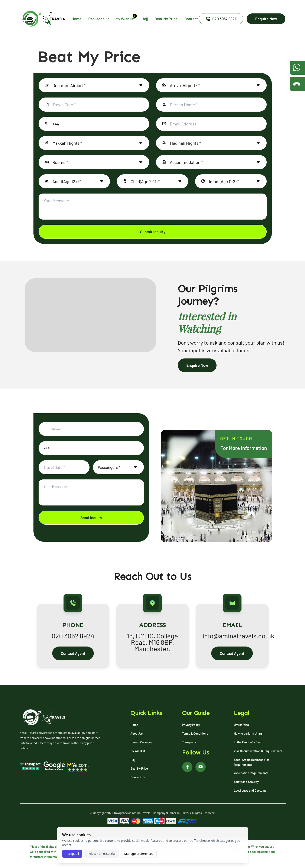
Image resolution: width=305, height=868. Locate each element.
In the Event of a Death (249, 742)
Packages (98, 19)
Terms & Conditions (195, 733)
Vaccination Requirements (251, 773)
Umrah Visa (241, 725)
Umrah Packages (141, 742)
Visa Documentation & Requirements (258, 751)
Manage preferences (139, 854)
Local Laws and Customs (250, 790)
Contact (191, 19)
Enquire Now (266, 19)
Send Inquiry (91, 518)
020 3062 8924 (221, 19)
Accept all (72, 854)
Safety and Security (246, 782)
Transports (189, 742)
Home (76, 19)
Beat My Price (166, 19)
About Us (137, 733)
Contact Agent (73, 653)
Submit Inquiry (153, 232)
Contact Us (138, 777)
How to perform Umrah (249, 733)
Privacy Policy (191, 725)
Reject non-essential (101, 854)
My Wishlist (125, 18)
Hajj (145, 19)
